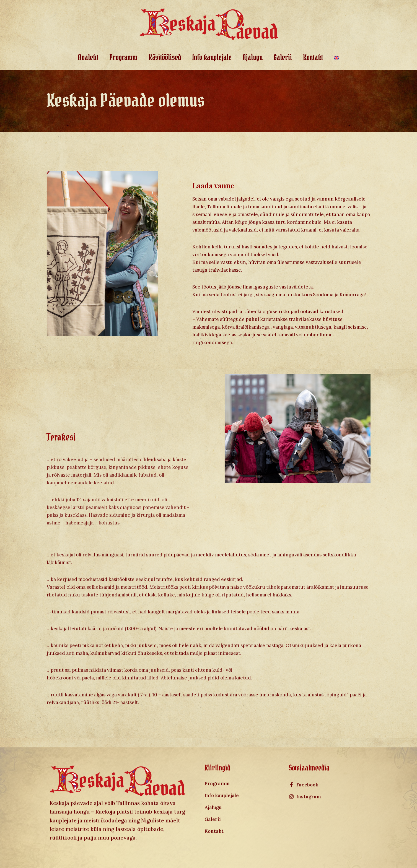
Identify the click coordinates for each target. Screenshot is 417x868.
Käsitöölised (165, 57)
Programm (123, 57)
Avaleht (88, 57)
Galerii (283, 57)
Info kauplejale (212, 57)
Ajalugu (253, 57)
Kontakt (313, 57)
